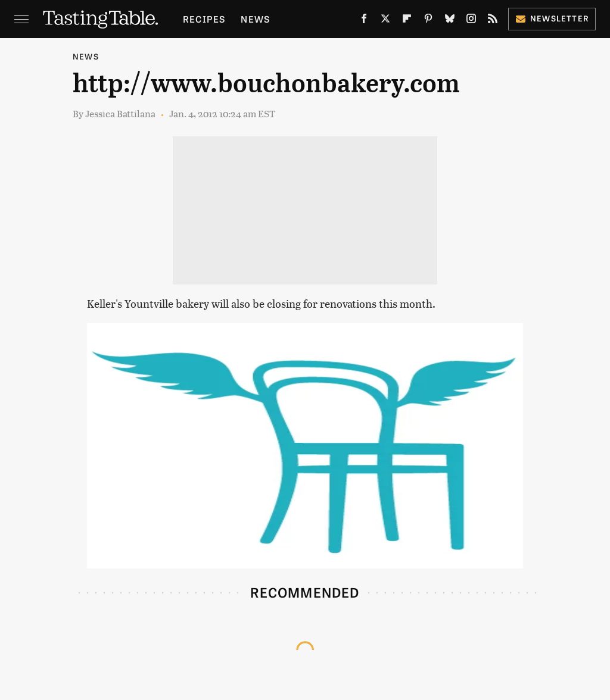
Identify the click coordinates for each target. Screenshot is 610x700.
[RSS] (493, 21)
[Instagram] (471, 21)
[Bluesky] (450, 21)
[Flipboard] (407, 21)
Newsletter (552, 18)
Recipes (204, 19)
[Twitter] (385, 21)
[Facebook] (364, 21)
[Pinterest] (428, 21)
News (255, 19)
